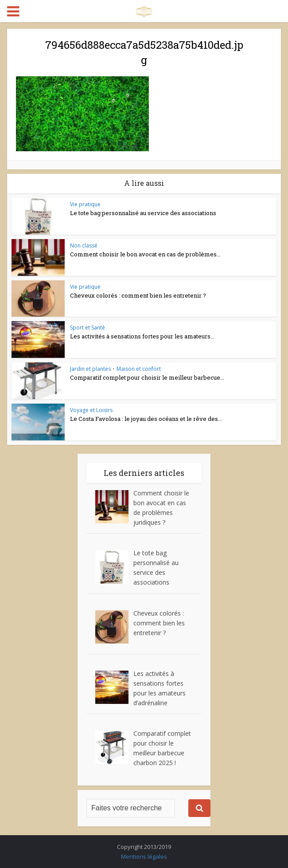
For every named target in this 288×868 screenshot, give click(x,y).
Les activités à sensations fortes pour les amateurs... (142, 336)
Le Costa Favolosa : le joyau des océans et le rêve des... (146, 419)
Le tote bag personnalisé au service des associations (143, 213)
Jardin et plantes (90, 369)
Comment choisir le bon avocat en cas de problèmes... (145, 254)
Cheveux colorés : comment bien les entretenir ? (138, 295)
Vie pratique (85, 204)
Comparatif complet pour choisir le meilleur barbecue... (147, 377)
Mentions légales (144, 856)
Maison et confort (139, 369)
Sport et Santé (88, 328)
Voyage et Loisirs (91, 410)
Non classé (84, 245)
